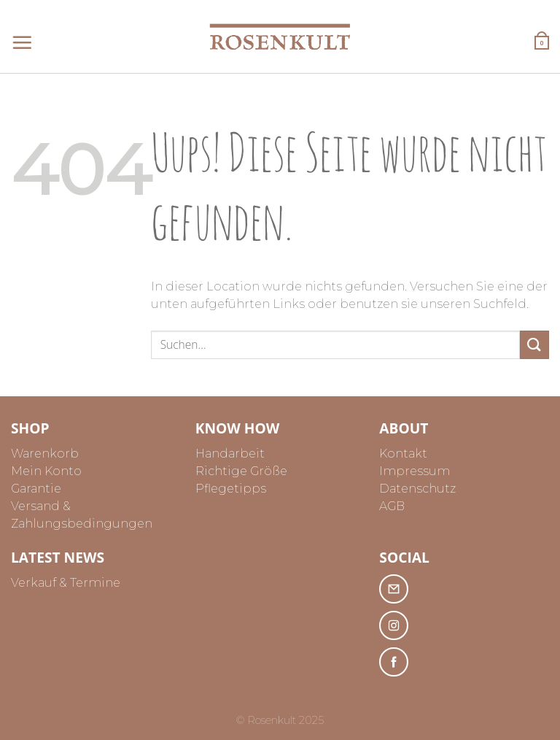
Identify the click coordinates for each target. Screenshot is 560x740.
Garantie (36, 489)
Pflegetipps (231, 489)
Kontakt (403, 454)
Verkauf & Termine (66, 583)
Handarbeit (230, 454)
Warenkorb (45, 454)
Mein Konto (46, 471)
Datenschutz (417, 489)
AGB (392, 506)
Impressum (415, 471)
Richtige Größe (241, 471)
